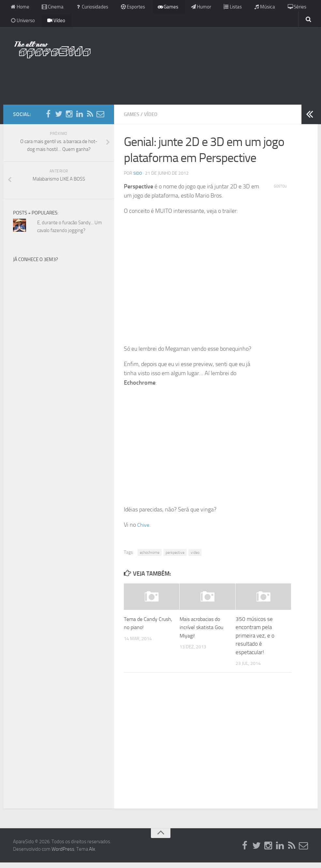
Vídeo (53, 24)
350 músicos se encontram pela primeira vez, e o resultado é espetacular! (255, 641)
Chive (144, 530)
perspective (175, 558)
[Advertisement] (161, 83)
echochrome (150, 558)
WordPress (63, 854)
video (195, 558)
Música (247, 8)
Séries (277, 8)
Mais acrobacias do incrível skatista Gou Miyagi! (203, 633)
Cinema (50, 8)
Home (19, 8)
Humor (188, 8)
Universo (22, 24)
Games (158, 8)
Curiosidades (87, 8)
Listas (218, 8)
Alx (92, 854)
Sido (138, 178)
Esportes (125, 8)
